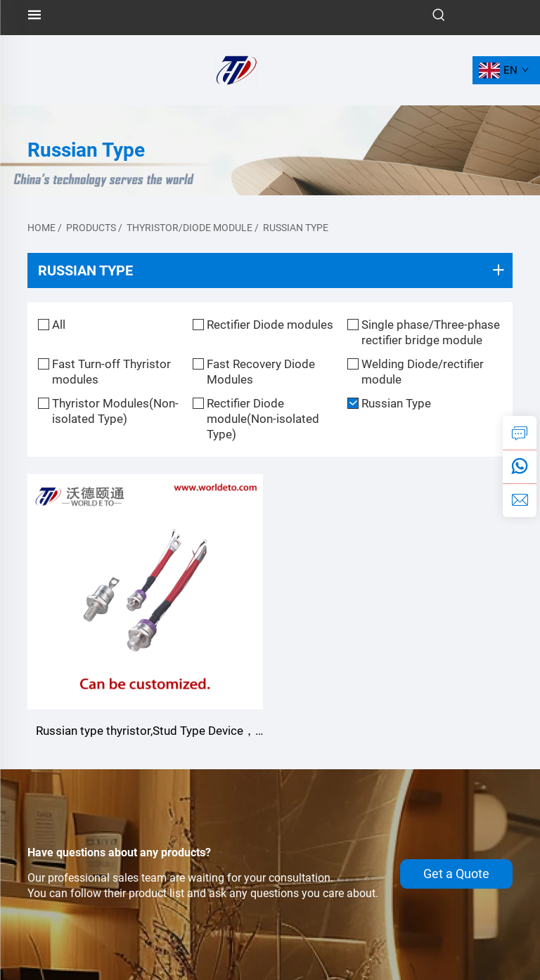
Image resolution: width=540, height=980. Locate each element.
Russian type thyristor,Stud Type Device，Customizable (146, 732)
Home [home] (41, 228)
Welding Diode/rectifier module (423, 372)
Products (91, 228)
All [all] (59, 325)
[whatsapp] (520, 466)
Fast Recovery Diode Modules (261, 372)
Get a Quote (456, 874)
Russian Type (296, 228)
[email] (520, 500)
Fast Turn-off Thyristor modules (111, 372)
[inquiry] (520, 433)
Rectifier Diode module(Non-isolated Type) (263, 419)
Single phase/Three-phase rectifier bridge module (431, 332)
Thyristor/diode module (189, 228)
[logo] (236, 69)
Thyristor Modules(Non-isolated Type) (115, 411)
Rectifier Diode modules (270, 325)
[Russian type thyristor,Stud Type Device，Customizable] (145, 592)
